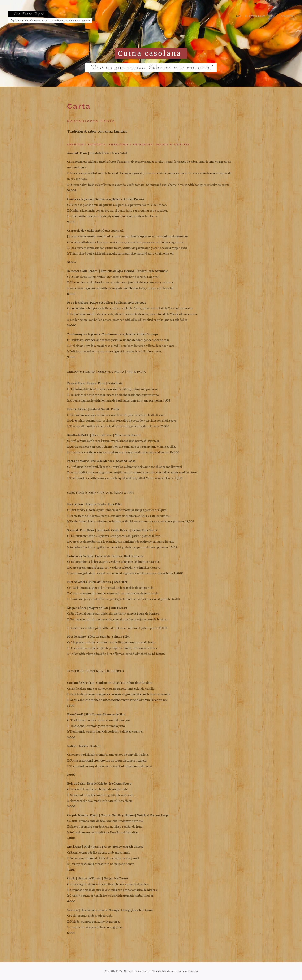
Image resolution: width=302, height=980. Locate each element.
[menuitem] (282, 17)
